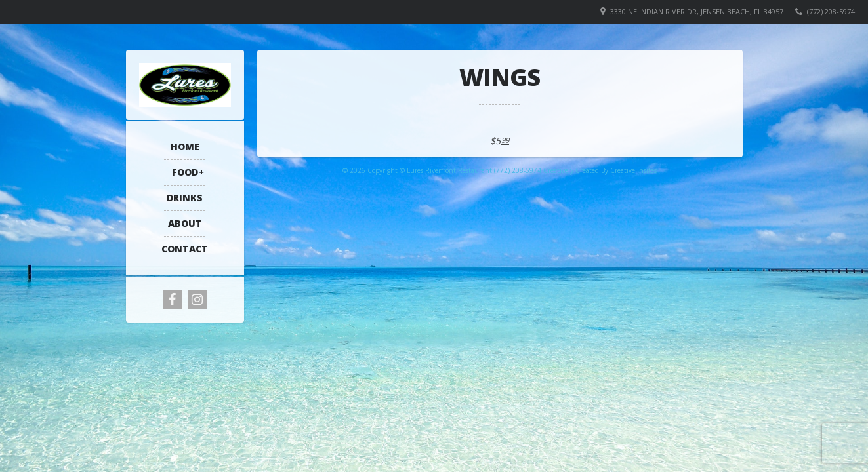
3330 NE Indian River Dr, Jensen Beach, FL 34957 (697, 11)
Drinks (185, 198)
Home (185, 147)
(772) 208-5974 (831, 11)
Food (185, 172)
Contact (185, 249)
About (185, 223)
